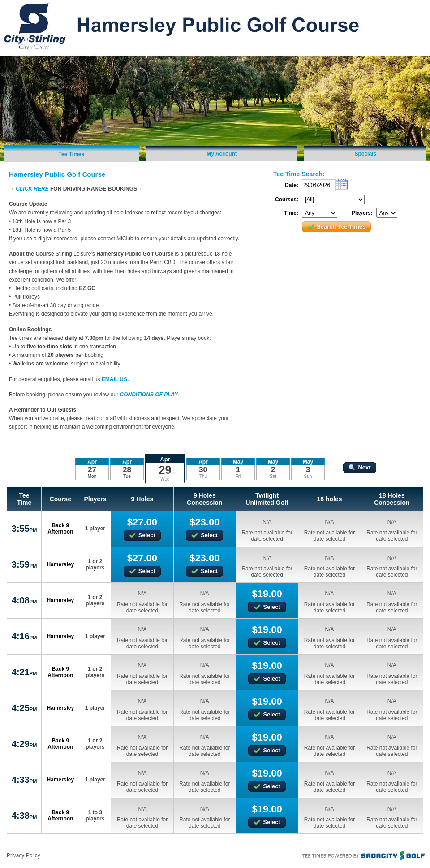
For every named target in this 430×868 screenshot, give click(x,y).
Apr (165, 459)
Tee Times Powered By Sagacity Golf (363, 855)
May (238, 462)
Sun (308, 476)
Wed (165, 479)
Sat (273, 476)
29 (165, 470)
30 (203, 470)
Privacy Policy (24, 855)
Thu (203, 476)
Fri (238, 476)
